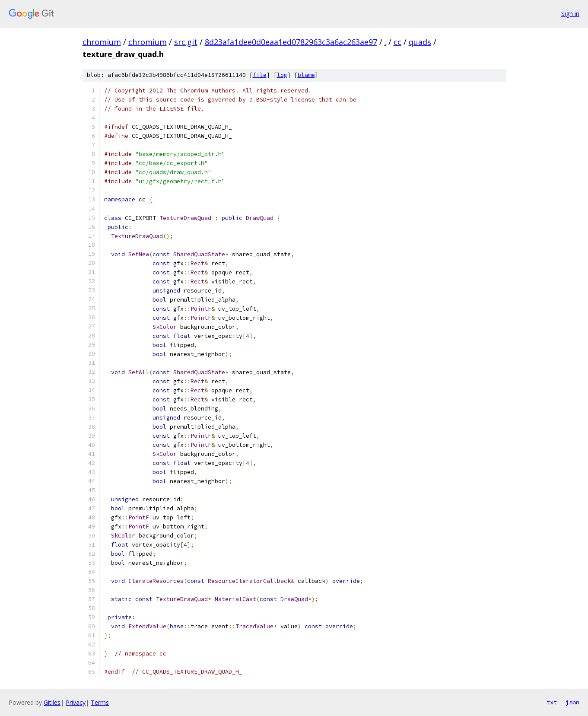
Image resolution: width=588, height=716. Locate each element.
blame (306, 75)
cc (397, 42)
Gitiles (52, 702)
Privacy (76, 702)
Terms (100, 702)
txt (552, 702)
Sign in (570, 14)
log (282, 75)
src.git (186, 42)
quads (420, 42)
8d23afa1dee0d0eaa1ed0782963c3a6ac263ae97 (291, 42)
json (572, 702)
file (260, 75)
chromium (102, 42)
